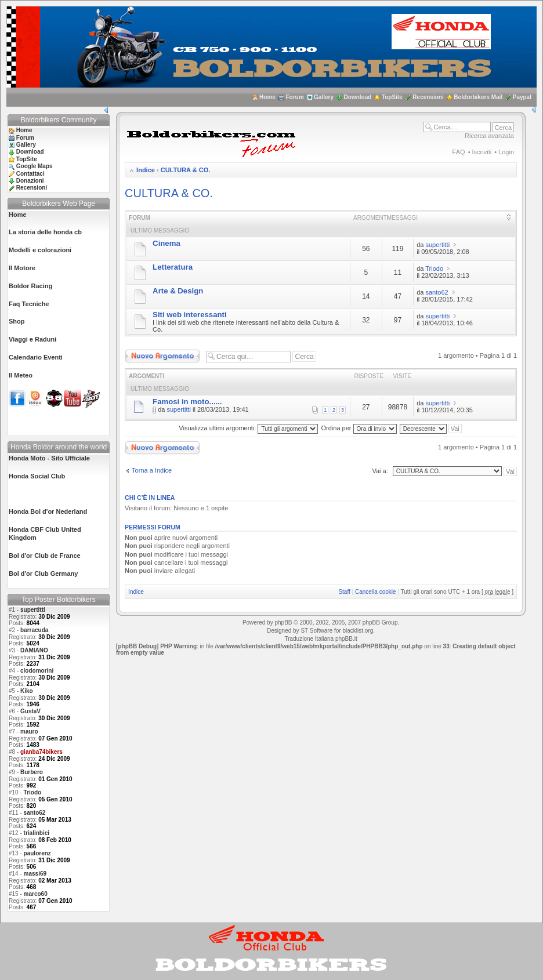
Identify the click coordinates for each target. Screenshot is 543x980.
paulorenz (37, 853)
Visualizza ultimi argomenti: (248, 428)
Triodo (33, 792)
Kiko (27, 691)
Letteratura (173, 267)
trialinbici (37, 833)
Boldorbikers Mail (478, 97)
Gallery (324, 97)
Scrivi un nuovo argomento (162, 356)
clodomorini (37, 671)
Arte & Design (178, 291)
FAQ (459, 152)
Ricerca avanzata (489, 136)
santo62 (35, 813)
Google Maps (35, 166)
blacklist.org (358, 631)
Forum (294, 97)
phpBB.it (346, 639)
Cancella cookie (376, 592)
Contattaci (30, 174)
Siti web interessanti (190, 315)
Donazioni (30, 181)
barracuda (34, 630)
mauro (29, 732)
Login (506, 152)
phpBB (283, 623)
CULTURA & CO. (186, 170)
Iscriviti (482, 152)
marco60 (36, 894)
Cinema (166, 243)
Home (267, 97)
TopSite (392, 97)
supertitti (33, 610)
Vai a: (380, 471)
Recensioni (428, 97)
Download (358, 97)
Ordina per (359, 428)
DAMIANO (34, 650)
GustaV (30, 711)
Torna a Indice (152, 470)
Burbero (32, 772)
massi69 (35, 874)
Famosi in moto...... (187, 402)
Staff (344, 592)
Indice (146, 170)
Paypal (522, 97)
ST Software (316, 631)
